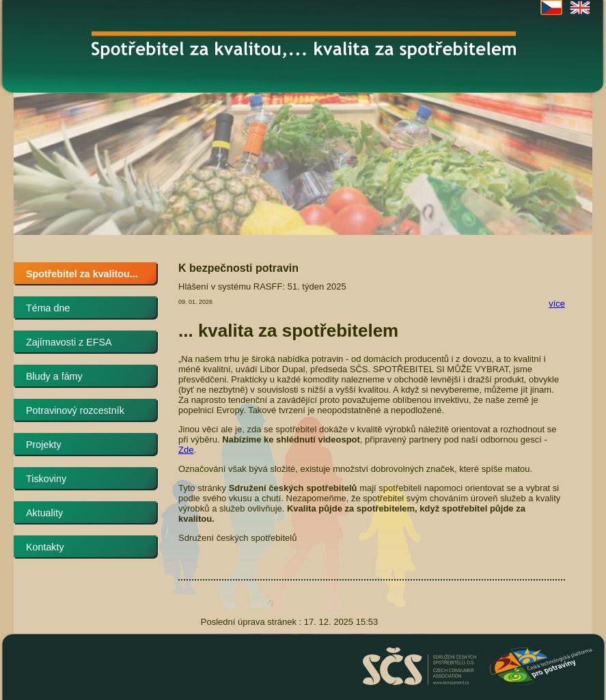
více (557, 304)
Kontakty (45, 547)
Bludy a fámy (54, 376)
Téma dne (48, 308)
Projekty (44, 445)
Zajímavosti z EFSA (69, 342)
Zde (186, 450)
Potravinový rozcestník (75, 410)
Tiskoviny (46, 479)
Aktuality (44, 513)
